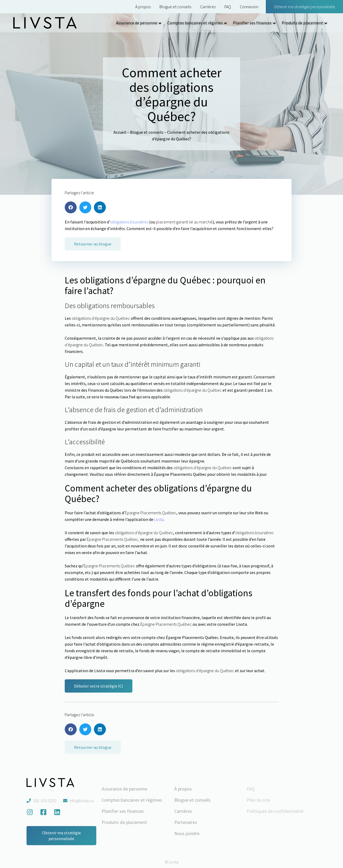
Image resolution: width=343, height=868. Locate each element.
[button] (71, 207)
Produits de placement (302, 23)
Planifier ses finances (252, 23)
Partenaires (186, 822)
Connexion (249, 7)
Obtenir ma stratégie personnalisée (304, 7)
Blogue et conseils (175, 7)
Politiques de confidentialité (275, 811)
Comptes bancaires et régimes (195, 23)
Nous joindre (187, 833)
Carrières (208, 7)
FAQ (228, 7)
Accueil (120, 132)
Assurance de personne (137, 23)
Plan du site (258, 800)
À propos (143, 7)
